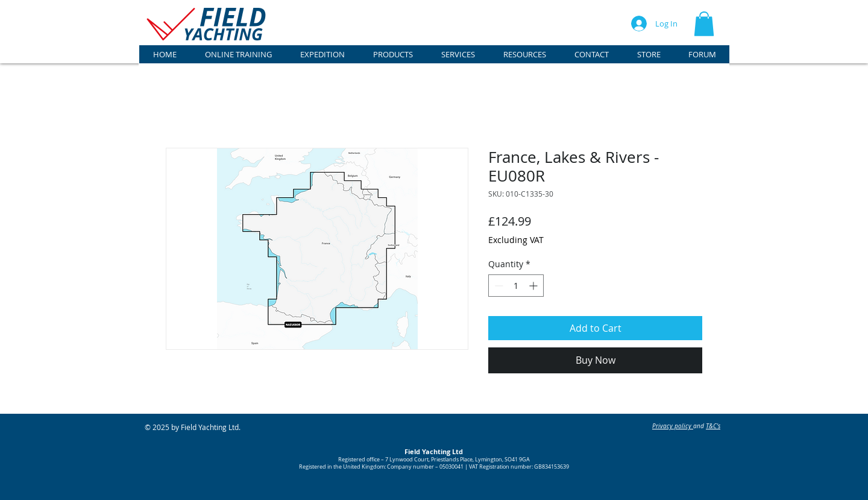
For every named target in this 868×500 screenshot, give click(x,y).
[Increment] (534, 286)
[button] (704, 24)
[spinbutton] (516, 286)
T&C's (713, 426)
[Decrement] (498, 286)
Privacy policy (673, 426)
